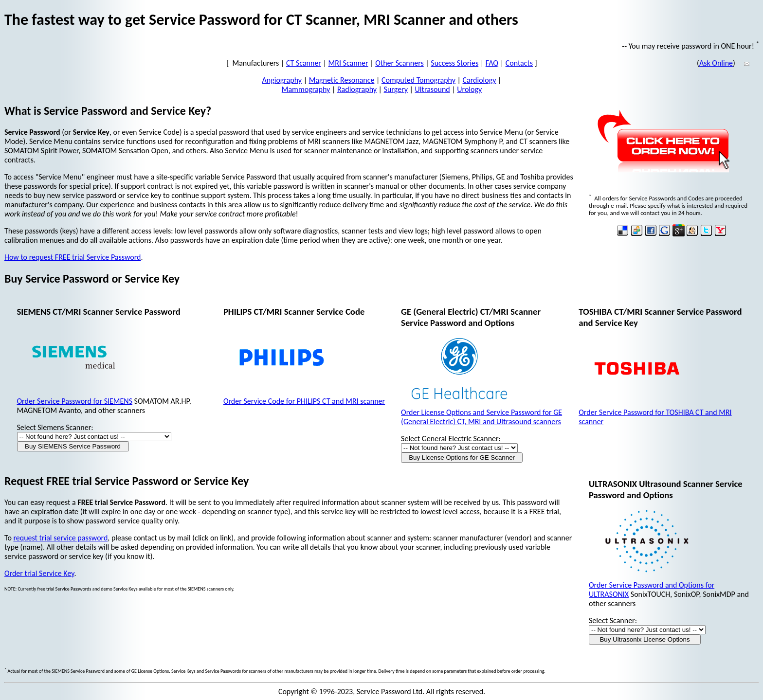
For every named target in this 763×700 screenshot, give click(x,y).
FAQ (492, 63)
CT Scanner (304, 63)
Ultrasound (433, 89)
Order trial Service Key (39, 573)
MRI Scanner (348, 63)
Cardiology (480, 80)
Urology (469, 89)
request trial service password (60, 538)
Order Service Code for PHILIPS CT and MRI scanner (304, 401)
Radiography (357, 89)
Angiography (282, 80)
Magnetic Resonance (342, 80)
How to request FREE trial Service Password (73, 257)
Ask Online (716, 63)
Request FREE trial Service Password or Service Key (127, 481)
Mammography (306, 89)
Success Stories (454, 63)
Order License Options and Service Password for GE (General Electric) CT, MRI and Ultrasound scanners (481, 417)
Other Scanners (400, 63)
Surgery (396, 89)
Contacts (519, 63)
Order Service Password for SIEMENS (75, 401)
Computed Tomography (418, 80)
